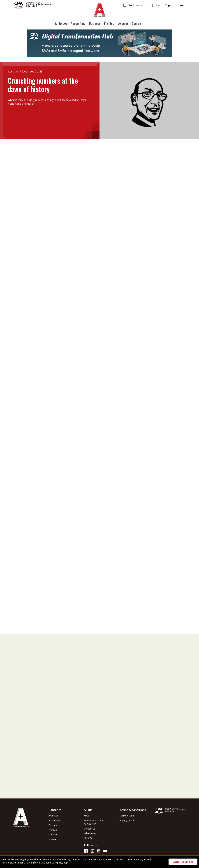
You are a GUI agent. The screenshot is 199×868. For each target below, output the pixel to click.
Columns (123, 24)
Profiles (109, 24)
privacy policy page (59, 863)
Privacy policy (127, 820)
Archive (13, 71)
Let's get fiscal (32, 71)
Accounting (78, 24)
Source (137, 24)
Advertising (90, 833)
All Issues (61, 24)
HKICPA (88, 838)
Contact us (90, 829)
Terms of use (127, 816)
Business (95, 24)
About (87, 816)
